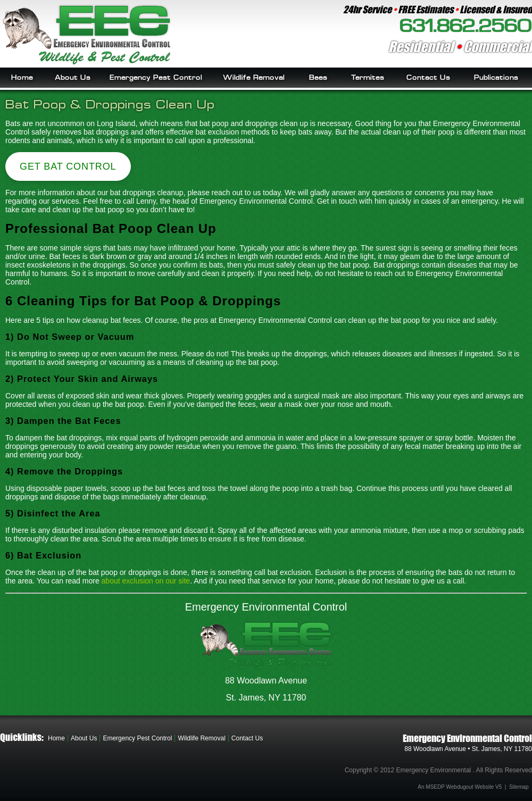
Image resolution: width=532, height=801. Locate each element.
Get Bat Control (68, 166)
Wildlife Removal (254, 78)
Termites (368, 78)
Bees (318, 78)
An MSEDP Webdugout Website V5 (460, 787)
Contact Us (428, 78)
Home (22, 78)
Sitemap (519, 787)
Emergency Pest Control (156, 78)
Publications (496, 78)
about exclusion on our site (146, 581)
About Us (73, 78)
